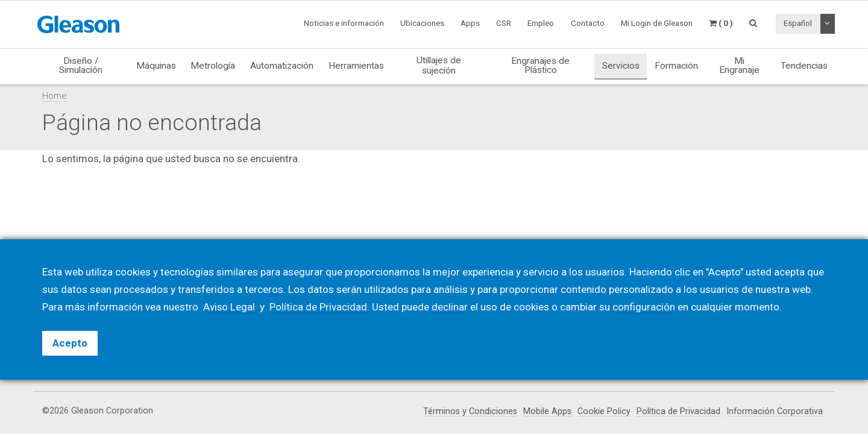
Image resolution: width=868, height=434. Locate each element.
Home (55, 96)
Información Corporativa (774, 411)
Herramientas (356, 66)
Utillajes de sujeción (439, 65)
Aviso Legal (231, 307)
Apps (470, 23)
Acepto (70, 343)
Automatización (282, 66)
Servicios (621, 66)
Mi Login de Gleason (657, 23)
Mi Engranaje (739, 65)
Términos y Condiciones (468, 411)
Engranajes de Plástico (540, 65)
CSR (504, 23)
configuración (644, 307)
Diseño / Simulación (81, 65)
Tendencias (804, 66)
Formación (676, 66)
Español (798, 23)
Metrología (213, 66)
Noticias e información (344, 23)
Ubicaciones (422, 23)
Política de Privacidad (678, 411)
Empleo (541, 23)
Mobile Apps (546, 411)
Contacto (588, 23)
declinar (450, 307)
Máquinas (156, 66)
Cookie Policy (603, 411)
